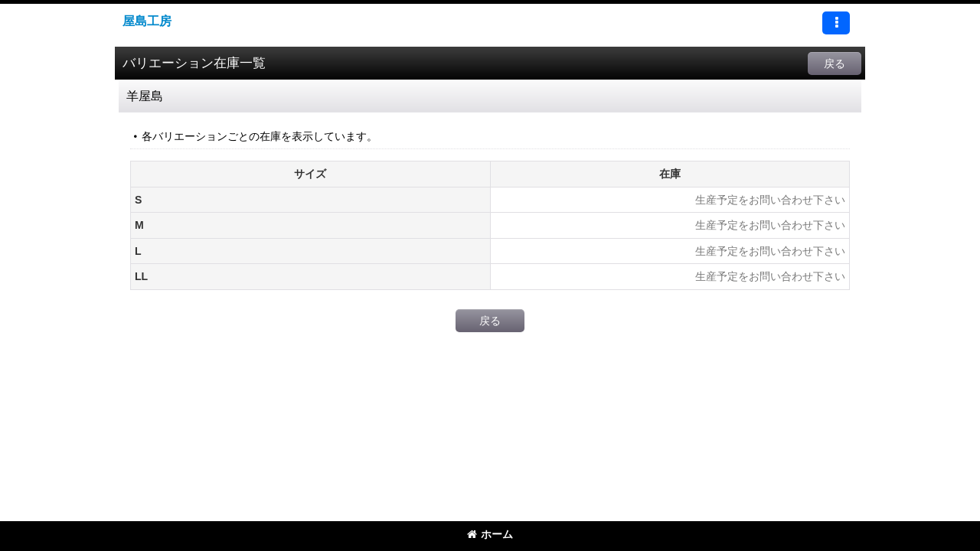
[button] (836, 23)
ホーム (490, 534)
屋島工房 (147, 21)
